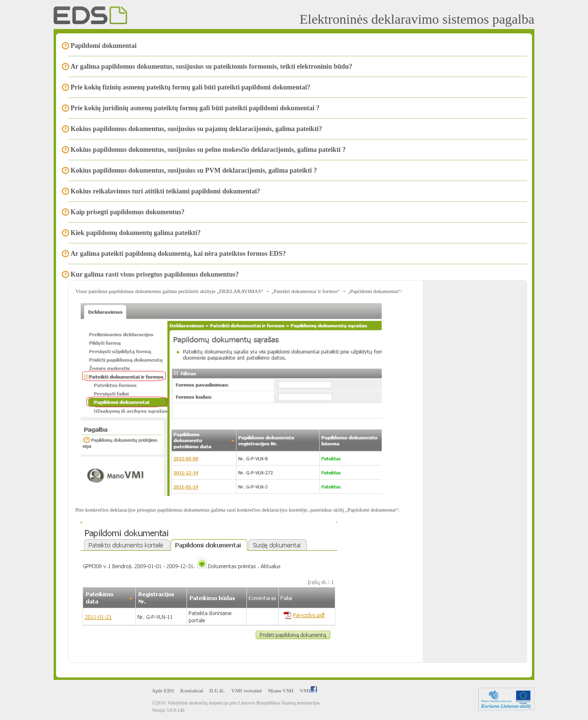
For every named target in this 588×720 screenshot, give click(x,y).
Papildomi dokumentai (104, 46)
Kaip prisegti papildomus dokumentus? (128, 212)
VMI (308, 691)
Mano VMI (281, 691)
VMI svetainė (247, 691)
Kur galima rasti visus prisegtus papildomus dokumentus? (155, 274)
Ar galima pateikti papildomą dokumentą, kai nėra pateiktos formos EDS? (178, 254)
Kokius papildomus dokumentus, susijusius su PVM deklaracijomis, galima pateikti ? (194, 170)
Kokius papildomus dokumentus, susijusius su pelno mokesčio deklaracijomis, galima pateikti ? (208, 150)
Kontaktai (192, 691)
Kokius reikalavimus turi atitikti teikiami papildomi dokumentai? (165, 191)
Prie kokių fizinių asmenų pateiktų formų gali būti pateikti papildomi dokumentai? (190, 87)
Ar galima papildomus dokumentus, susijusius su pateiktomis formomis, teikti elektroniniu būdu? (211, 66)
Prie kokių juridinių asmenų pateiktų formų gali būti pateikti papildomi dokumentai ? (195, 108)
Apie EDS (163, 691)
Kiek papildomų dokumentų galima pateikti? (136, 233)
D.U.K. (217, 691)
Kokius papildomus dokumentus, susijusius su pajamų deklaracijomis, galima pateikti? (196, 129)
